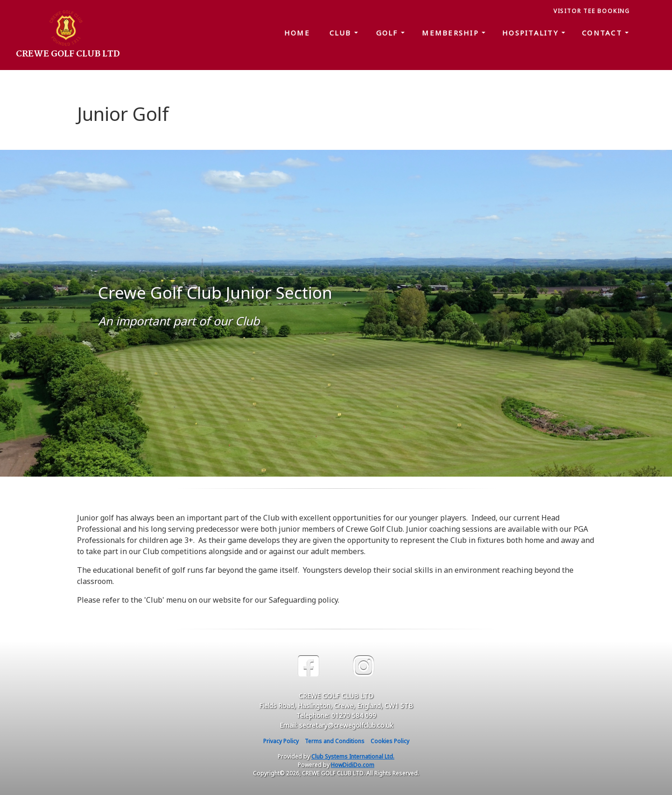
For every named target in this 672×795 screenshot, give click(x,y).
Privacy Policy (281, 741)
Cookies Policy (390, 741)
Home (297, 33)
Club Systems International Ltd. (353, 756)
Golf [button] (388, 33)
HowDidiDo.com (353, 765)
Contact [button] (603, 33)
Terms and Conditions (335, 741)
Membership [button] (452, 33)
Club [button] (342, 33)
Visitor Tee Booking (592, 11)
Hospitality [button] (532, 33)
